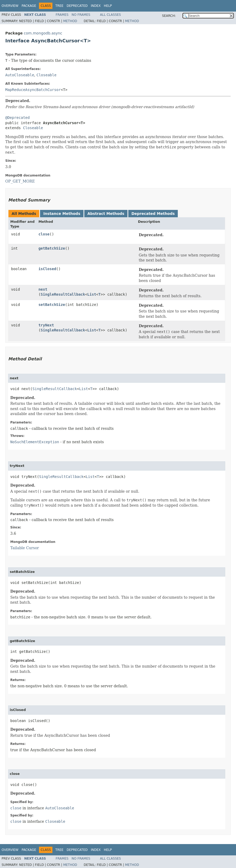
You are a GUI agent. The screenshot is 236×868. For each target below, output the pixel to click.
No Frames (81, 15)
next (43, 289)
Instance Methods (62, 214)
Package (29, 6)
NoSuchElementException (35, 442)
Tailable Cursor (25, 548)
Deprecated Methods (153, 214)
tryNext (46, 325)
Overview (10, 6)
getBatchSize (52, 248)
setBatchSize (52, 305)
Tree (59, 6)
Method (70, 21)
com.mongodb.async (43, 33)
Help (108, 6)
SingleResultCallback (63, 294)
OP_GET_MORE (20, 181)
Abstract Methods (106, 214)
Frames (62, 15)
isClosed (47, 269)
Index (96, 6)
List (92, 294)
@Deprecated (18, 118)
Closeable (46, 75)
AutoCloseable (20, 75)
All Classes (110, 15)
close (44, 234)
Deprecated (77, 6)
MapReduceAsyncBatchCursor (33, 90)
